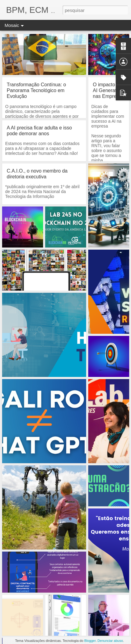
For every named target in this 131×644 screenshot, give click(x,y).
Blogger (90, 641)
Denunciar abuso (110, 641)
